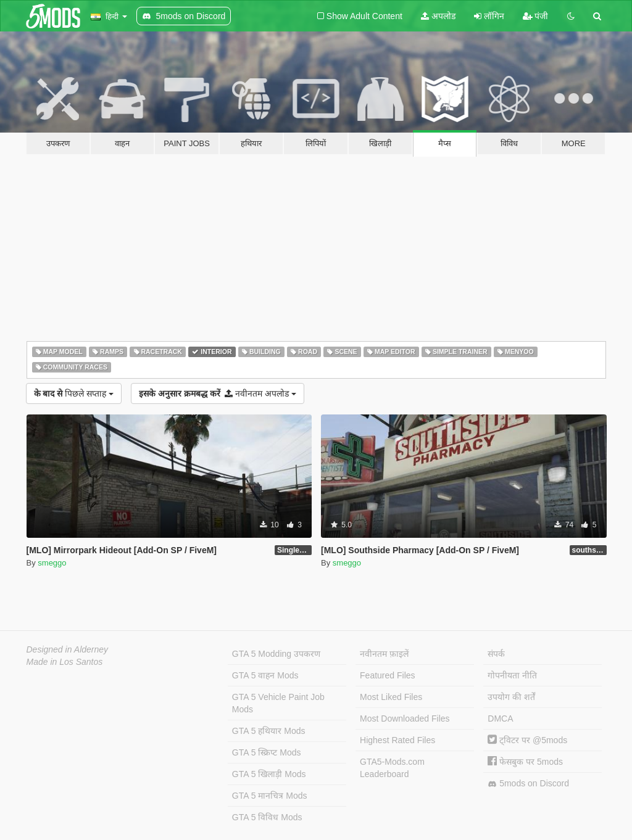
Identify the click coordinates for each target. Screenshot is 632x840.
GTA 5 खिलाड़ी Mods (269, 774)
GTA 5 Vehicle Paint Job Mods (278, 703)
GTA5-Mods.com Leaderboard (392, 768)
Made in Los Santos (65, 662)
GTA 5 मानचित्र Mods (270, 796)
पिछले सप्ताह (74, 393)
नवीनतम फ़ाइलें (384, 654)
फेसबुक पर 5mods (525, 762)
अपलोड (438, 16)
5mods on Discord (528, 784)
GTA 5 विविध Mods (267, 817)
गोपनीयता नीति (512, 675)
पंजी (536, 16)
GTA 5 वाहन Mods (265, 675)
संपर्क (496, 654)
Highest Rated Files (397, 740)
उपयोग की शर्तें (511, 697)
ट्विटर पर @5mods (527, 740)
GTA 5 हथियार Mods (269, 731)
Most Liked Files (391, 697)
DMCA (500, 719)
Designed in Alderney (68, 649)
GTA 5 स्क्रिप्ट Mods (267, 752)
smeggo (52, 563)
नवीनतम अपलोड (218, 393)
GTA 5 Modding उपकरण (276, 654)
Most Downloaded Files (405, 719)
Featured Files (387, 675)
